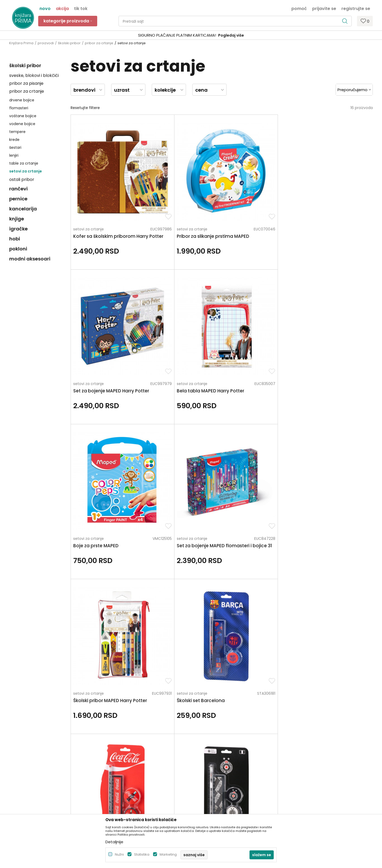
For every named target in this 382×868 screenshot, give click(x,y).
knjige (17, 219)
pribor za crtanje (99, 43)
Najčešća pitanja (209, 795)
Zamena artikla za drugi (215, 765)
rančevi (18, 189)
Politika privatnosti (210, 721)
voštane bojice (23, 116)
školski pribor (69, 43)
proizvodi (46, 43)
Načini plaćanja (208, 743)
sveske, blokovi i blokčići (34, 75)
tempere (17, 132)
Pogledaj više (231, 35)
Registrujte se (356, 8)
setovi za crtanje (26, 171)
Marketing (168, 854)
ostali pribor (22, 179)
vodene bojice (22, 124)
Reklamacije (205, 772)
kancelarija (23, 209)
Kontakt (109, 743)
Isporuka (201, 758)
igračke (18, 229)
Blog (105, 750)
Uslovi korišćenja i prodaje (217, 728)
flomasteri (19, 108)
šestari (15, 147)
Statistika (142, 854)
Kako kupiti (203, 736)
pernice (18, 199)
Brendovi (109, 765)
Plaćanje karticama (211, 750)
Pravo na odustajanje (213, 787)
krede (14, 140)
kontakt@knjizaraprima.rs (32, 761)
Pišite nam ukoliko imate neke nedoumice (196, 677)
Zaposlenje (111, 728)
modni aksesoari (30, 259)
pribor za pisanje (26, 83)
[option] (191, 35)
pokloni (18, 249)
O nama (109, 721)
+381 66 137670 (23, 747)
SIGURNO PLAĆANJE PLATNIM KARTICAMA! (177, 35)
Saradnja (109, 736)
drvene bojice (22, 100)
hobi (15, 239)
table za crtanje (24, 163)
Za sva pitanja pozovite (56, 677)
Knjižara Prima (21, 43)
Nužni (119, 854)
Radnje (108, 758)
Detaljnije (114, 842)
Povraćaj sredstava (211, 780)
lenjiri (14, 155)
